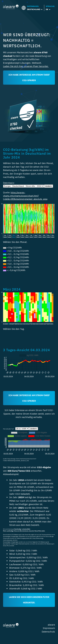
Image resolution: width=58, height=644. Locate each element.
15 (27, 324)
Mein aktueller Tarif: (9, 429)
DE (47, 9)
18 (31, 324)
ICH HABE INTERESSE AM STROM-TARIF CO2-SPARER (29, 78)
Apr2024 (18, 236)
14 (25, 324)
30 (51, 324)
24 (41, 324)
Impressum (49, 628)
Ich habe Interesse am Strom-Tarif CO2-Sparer (29, 398)
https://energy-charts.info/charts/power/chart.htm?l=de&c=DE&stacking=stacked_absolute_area (25, 196)
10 (18, 324)
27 (46, 324)
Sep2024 (40, 236)
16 (28, 324)
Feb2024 (10, 236)
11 (20, 324)
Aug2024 (36, 236)
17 (30, 324)
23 (40, 324)
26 (44, 324)
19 (33, 324)
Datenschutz (48, 632)
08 (15, 324)
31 (52, 324)
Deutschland (34, 9)
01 (4, 324)
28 (48, 324)
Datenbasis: (10, 183)
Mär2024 (14, 236)
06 (12, 324)
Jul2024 (31, 236)
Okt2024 (44, 236)
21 (36, 324)
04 (9, 324)
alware (51, 625)
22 (38, 324)
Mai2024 (23, 236)
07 (14, 324)
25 (43, 324)
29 (49, 324)
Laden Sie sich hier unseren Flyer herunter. (26, 66)
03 (7, 324)
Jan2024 (5, 236)
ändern (49, 186)
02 (6, 324)
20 (35, 324)
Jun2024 (27, 236)
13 (23, 324)
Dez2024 (53, 236)
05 (10, 324)
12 (22, 324)
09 (17, 324)
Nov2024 (49, 236)
